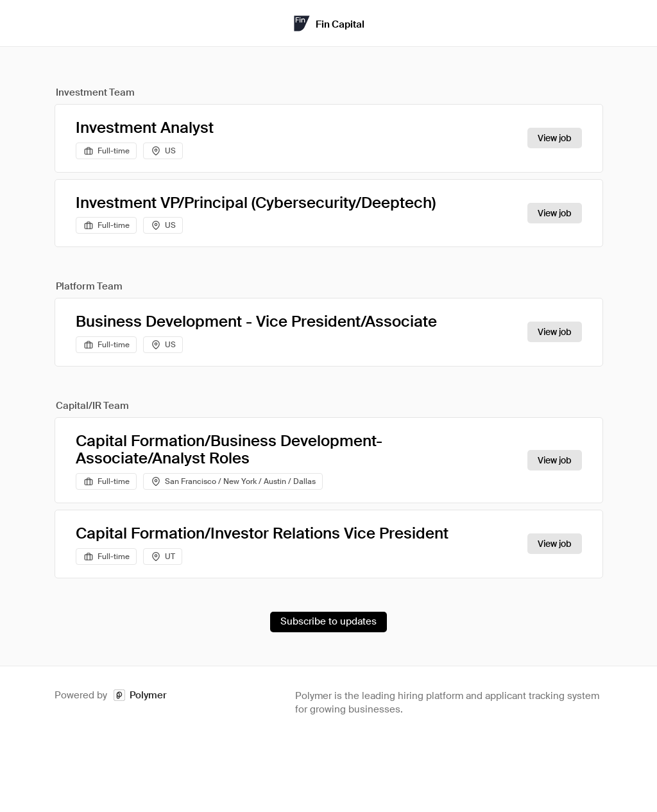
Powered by (111, 695)
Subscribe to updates (328, 621)
